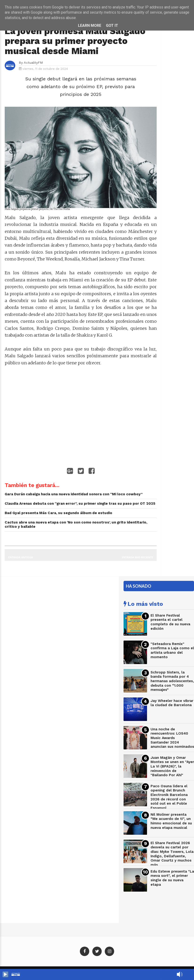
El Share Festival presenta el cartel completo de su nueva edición (170, 622)
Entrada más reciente (138, 557)
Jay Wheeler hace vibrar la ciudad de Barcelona (172, 703)
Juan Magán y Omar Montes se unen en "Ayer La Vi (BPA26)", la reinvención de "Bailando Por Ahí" (172, 766)
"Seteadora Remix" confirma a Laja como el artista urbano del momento (172, 650)
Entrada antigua (21, 557)
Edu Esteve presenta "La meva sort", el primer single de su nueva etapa (172, 878)
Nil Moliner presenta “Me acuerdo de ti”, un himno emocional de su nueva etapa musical (171, 821)
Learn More (90, 26)
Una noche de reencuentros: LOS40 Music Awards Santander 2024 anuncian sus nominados (172, 738)
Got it (112, 26)
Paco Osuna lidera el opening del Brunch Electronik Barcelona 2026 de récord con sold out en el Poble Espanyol (169, 797)
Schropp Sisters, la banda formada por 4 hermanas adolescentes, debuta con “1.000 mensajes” (172, 681)
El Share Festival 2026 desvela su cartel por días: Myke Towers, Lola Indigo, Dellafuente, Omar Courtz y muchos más (172, 854)
